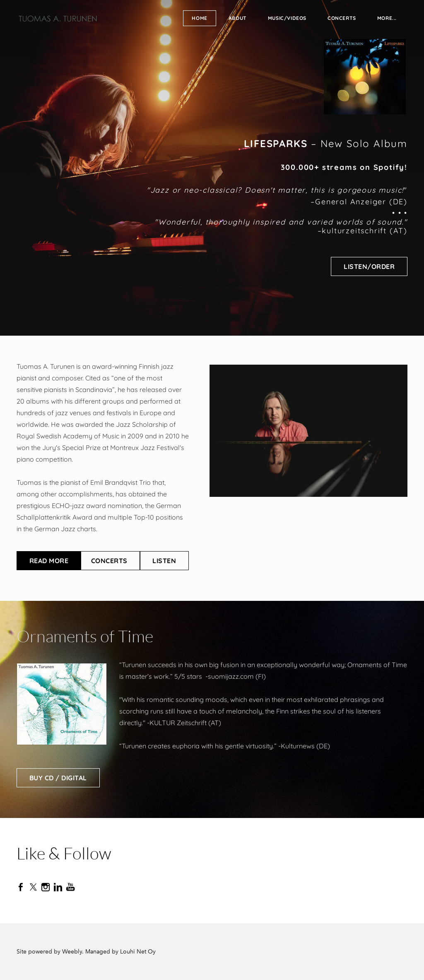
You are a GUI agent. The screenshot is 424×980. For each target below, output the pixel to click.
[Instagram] (46, 887)
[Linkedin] (58, 887)
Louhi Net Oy (138, 952)
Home (199, 18)
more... (387, 18)
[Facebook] (21, 887)
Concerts (342, 18)
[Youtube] (70, 887)
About (238, 18)
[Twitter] (33, 887)
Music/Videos (287, 18)
